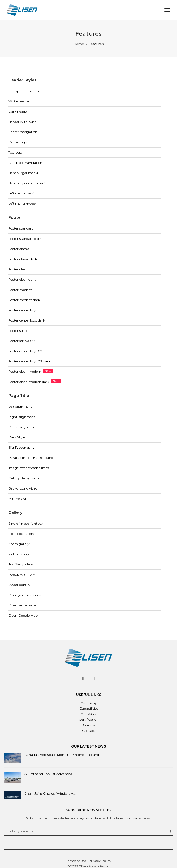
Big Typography (21, 447)
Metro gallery (19, 554)
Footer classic (19, 249)
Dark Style (17, 437)
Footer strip (17, 331)
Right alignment (22, 417)
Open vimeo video (23, 605)
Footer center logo (23, 310)
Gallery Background (24, 478)
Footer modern (20, 290)
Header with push (22, 122)
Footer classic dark (23, 259)
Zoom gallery (19, 544)
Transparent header (24, 91)
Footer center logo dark (27, 320)
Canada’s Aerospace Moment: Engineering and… (63, 755)
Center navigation (23, 132)
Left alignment (20, 407)
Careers (89, 725)
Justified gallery (21, 564)
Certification (89, 720)
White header (19, 101)
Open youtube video (25, 595)
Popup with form (22, 574)
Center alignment (23, 427)
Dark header (18, 111)
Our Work (88, 714)
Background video (23, 488)
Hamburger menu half (27, 183)
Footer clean (18, 269)
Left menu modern (23, 203)
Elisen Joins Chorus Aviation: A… (50, 793)
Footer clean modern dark (29, 382)
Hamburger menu (23, 173)
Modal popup (19, 585)
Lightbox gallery (21, 534)
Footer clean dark (22, 279)
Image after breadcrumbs (29, 468)
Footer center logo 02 (25, 351)
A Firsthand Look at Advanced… (49, 774)
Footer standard (21, 228)
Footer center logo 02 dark (29, 361)
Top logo (15, 152)
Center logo (18, 142)
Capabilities (89, 708)
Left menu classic (22, 193)
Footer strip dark (21, 341)
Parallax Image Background (31, 458)
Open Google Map (23, 615)
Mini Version (18, 499)
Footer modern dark (24, 300)
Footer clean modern (25, 371)
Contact (89, 731)
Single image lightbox (26, 523)
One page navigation (25, 163)
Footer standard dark (25, 239)
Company (89, 703)
